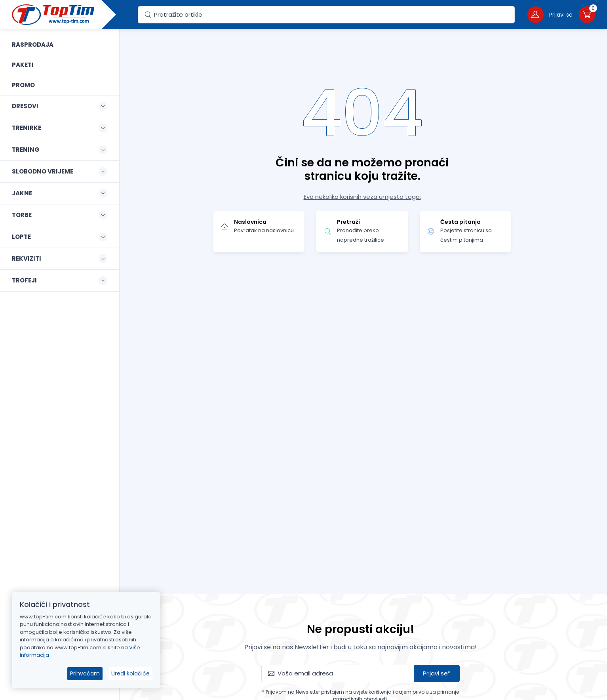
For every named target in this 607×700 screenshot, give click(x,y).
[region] (60, 355)
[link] (60, 45)
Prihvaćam (85, 673)
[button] (550, 14)
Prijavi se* (437, 673)
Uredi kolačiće (130, 673)
